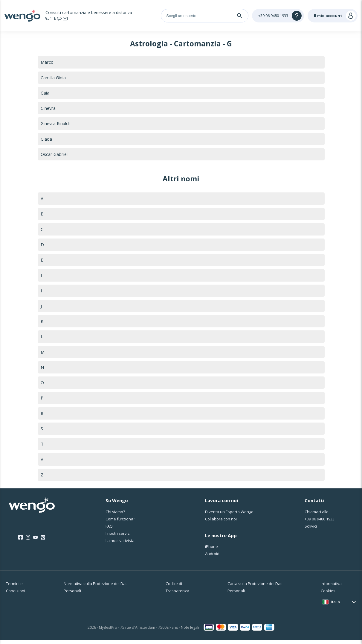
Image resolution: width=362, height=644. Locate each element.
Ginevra (49, 109)
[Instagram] (28, 541)
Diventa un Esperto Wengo (229, 516)
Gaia (45, 93)
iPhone (211, 550)
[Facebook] (20, 541)
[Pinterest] (43, 541)
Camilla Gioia (53, 78)
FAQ (109, 530)
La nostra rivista (120, 544)
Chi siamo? (115, 516)
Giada (46, 139)
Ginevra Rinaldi (56, 124)
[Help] (278, 16)
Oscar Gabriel (55, 155)
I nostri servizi (118, 537)
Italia (336, 606)
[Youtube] (35, 541)
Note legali (190, 631)
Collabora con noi (221, 523)
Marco (47, 62)
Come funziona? (120, 523)
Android (212, 558)
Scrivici (311, 530)
